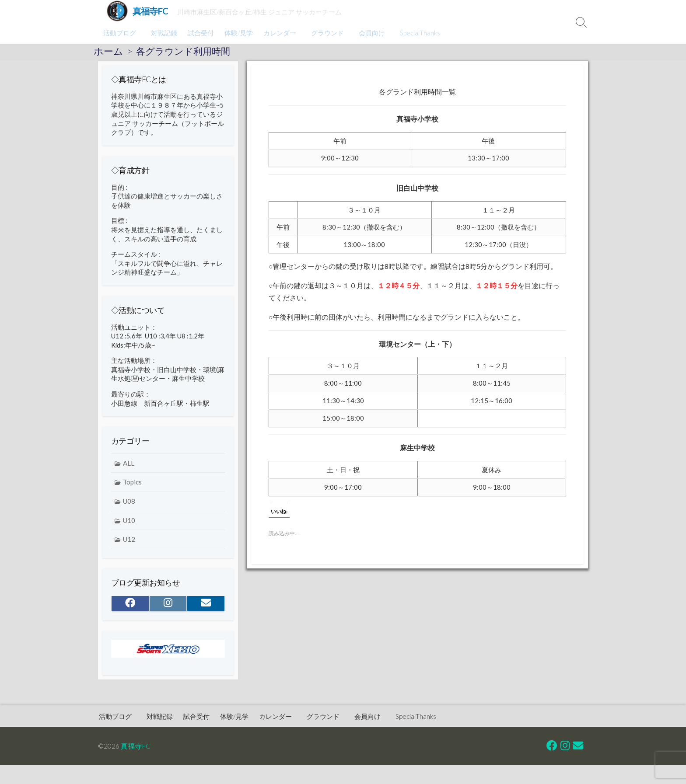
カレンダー (278, 33)
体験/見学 (237, 33)
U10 (129, 526)
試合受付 (199, 33)
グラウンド (325, 33)
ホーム (108, 51)
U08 (129, 507)
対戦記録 (163, 33)
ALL (129, 469)
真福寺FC (136, 746)
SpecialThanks (415, 33)
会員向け (368, 33)
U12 (129, 545)
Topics (132, 488)
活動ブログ (120, 33)
